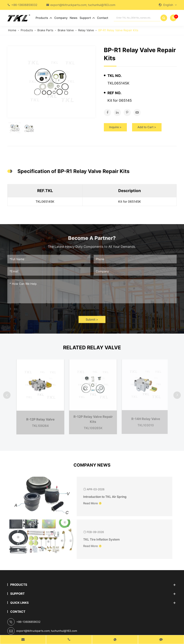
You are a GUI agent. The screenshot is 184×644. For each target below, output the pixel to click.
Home (12, 30)
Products (44, 18)
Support (87, 18)
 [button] (8, 393)
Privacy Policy (102, 632)
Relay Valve (86, 30)
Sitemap (78, 632)
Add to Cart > (147, 123)
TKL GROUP (87, 625)
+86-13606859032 (24, 5)
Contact (103, 18)
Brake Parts (45, 30)
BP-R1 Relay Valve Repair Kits (118, 30)
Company (61, 18)
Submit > (92, 324)
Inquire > (115, 123)
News (74, 18)
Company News (92, 469)
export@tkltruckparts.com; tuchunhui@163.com (83, 5)
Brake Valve (66, 30)
